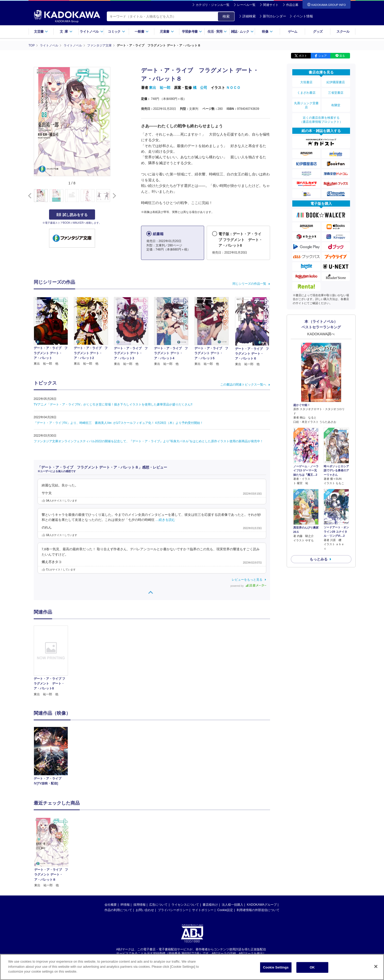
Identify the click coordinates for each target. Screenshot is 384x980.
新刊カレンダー (273, 16)
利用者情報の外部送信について (258, 861)
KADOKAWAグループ (262, 856)
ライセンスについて (185, 856)
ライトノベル (91, 32)
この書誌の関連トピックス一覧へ (243, 385)
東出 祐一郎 (160, 88)
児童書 (167, 32)
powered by (248, 586)
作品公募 (292, 5)
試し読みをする (72, 215)
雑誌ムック (242, 32)
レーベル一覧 (246, 5)
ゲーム (293, 32)
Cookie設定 (225, 861)
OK (312, 968)
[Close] (376, 967)
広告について (158, 856)
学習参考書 (192, 32)
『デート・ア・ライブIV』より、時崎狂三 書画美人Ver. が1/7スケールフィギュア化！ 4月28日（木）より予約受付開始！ (118, 423)
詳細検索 (247, 16)
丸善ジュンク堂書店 (306, 105)
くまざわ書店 (306, 93)
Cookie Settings (276, 968)
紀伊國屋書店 (336, 82)
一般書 (142, 32)
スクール (343, 32)
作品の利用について (118, 861)
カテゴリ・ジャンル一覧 (213, 5)
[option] (54, 661)
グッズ (318, 32)
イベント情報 (301, 16)
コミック (116, 32)
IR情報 (125, 856)
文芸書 (41, 32)
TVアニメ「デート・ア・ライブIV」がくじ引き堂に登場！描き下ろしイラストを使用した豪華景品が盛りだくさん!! (113, 404)
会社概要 (111, 856)
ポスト (303, 56)
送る (342, 56)
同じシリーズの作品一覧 (249, 284)
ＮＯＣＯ (233, 88)
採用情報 (139, 856)
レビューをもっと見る (247, 580)
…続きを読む (165, 520)
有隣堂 (336, 105)
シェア (323, 56)
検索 (226, 16)
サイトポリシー (203, 861)
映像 (267, 32)
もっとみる (319, 559)
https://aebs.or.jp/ (174, 909)
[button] (113, 196)
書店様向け (210, 856)
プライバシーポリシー (173, 861)
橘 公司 (200, 88)
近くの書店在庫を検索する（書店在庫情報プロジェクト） (321, 120)
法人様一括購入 (232, 856)
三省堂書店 (336, 93)
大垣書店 (306, 82)
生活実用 (217, 32)
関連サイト (271, 5)
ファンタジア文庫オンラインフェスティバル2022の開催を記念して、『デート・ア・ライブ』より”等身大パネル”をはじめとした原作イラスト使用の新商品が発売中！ (149, 441)
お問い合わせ (145, 861)
